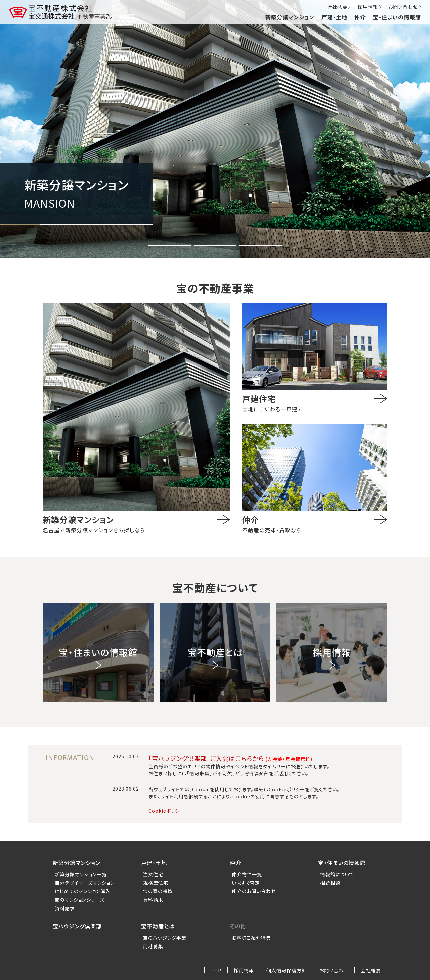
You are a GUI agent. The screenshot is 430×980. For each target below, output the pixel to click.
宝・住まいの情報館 (397, 17)
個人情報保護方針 (287, 970)
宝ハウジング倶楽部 (77, 926)
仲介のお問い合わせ (254, 891)
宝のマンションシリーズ (80, 900)
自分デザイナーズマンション (85, 883)
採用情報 (368, 7)
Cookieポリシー (167, 811)
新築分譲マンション (290, 17)
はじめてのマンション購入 (83, 891)
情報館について (337, 874)
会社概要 (337, 7)
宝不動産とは (158, 926)
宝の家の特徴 (158, 891)
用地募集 (153, 946)
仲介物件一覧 (247, 874)
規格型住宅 (156, 883)
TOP (216, 970)
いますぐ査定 (246, 883)
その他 (238, 926)
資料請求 (65, 908)
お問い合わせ (403, 7)
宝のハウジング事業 (165, 938)
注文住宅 (153, 874)
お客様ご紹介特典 (251, 938)
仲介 (360, 17)
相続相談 (330, 883)
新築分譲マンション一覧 (81, 874)
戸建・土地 (334, 17)
